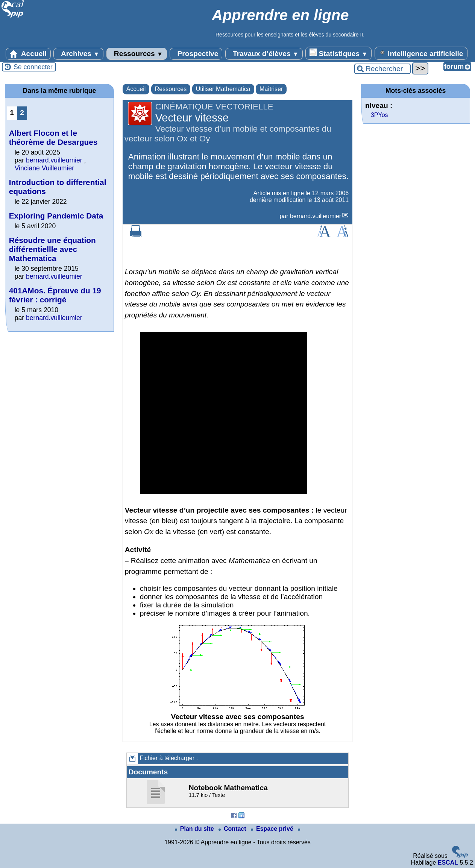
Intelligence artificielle (421, 53)
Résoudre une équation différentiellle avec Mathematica (52, 249)
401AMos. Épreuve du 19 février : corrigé (55, 295)
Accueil (28, 54)
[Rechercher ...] (382, 69)
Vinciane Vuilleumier (44, 168)
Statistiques (338, 53)
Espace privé (273, 829)
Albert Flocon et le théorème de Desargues (53, 137)
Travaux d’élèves (264, 54)
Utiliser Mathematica (223, 89)
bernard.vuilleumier (316, 216)
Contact (233, 829)
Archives (78, 54)
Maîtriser (271, 89)
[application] (224, 413)
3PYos (379, 115)
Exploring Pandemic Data (56, 216)
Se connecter (33, 67)
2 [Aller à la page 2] (22, 113)
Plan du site (195, 829)
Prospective (196, 54)
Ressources (137, 54)
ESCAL (448, 863)
